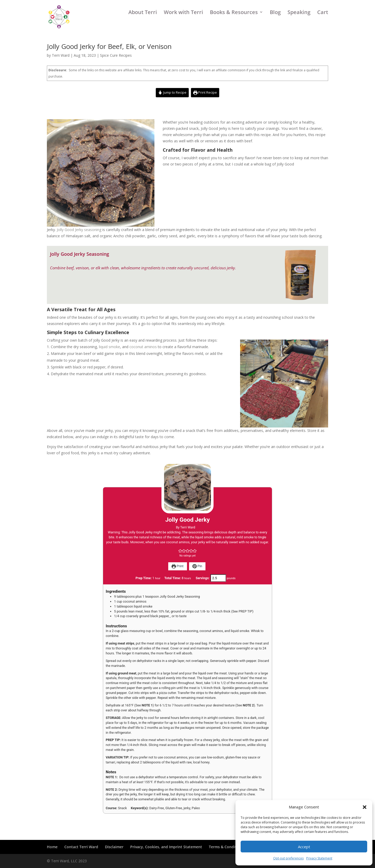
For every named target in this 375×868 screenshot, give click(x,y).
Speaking (299, 22)
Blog (275, 22)
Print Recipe (205, 92)
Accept (304, 847)
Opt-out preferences (288, 858)
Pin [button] (197, 566)
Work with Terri (183, 22)
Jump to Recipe (172, 92)
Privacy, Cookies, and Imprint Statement (166, 847)
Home (52, 847)
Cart (323, 22)
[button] (365, 807)
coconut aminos (143, 347)
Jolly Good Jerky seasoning (79, 230)
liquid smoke (110, 347)
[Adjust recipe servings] (218, 578)
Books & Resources (234, 22)
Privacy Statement (319, 858)
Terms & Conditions (226, 847)
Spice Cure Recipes (116, 55)
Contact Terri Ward (81, 847)
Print (178, 566)
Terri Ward (61, 55)
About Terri (143, 22)
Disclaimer (114, 847)
